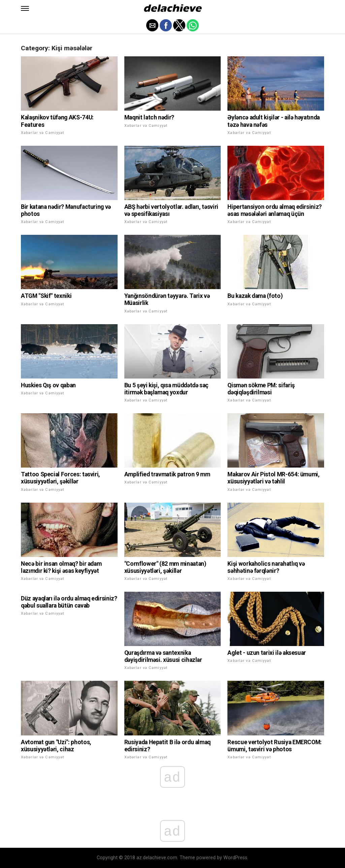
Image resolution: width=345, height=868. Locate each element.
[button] (25, 8)
